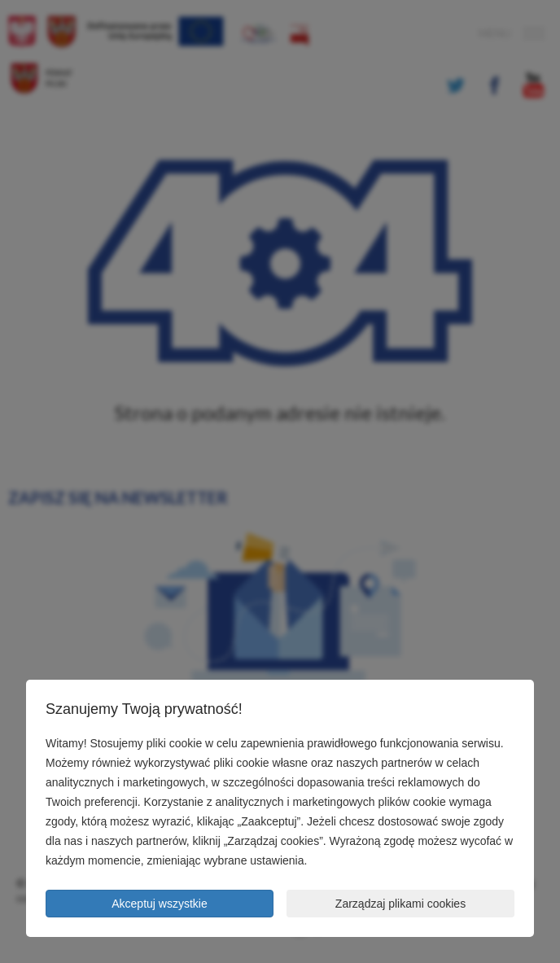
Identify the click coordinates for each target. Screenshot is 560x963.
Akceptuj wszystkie (159, 904)
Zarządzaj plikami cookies (400, 904)
